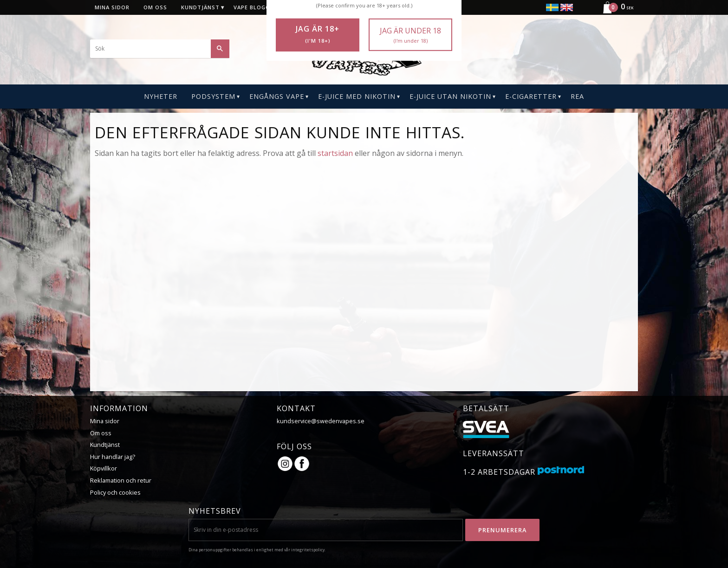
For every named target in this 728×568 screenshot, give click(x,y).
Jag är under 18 (410, 35)
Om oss (101, 433)
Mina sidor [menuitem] (112, 7)
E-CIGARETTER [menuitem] (531, 96)
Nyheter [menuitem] (161, 96)
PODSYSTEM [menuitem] (213, 96)
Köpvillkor (104, 468)
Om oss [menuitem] (155, 7)
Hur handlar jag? (113, 457)
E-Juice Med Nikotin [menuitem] (357, 96)
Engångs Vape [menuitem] (277, 96)
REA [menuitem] (577, 96)
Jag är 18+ (318, 34)
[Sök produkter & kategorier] (160, 49)
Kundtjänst (105, 445)
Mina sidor (105, 421)
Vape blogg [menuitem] (252, 7)
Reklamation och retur (121, 480)
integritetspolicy (308, 550)
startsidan (335, 153)
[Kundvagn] (614, 12)
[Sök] (220, 49)
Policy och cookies (115, 492)
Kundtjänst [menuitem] (200, 7)
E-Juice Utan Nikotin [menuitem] (450, 96)
